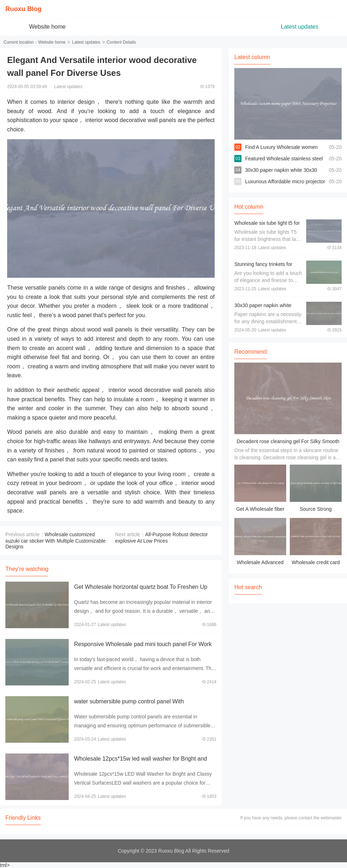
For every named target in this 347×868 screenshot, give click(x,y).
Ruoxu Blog (23, 9)
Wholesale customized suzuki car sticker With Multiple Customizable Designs (55, 540)
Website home (48, 27)
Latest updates (300, 27)
